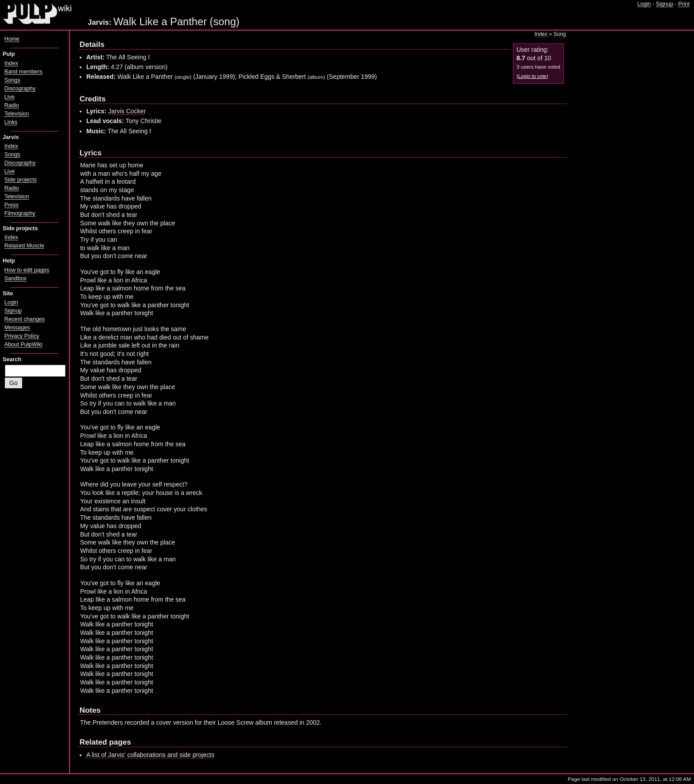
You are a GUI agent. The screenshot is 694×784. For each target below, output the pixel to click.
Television (17, 114)
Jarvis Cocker (127, 111)
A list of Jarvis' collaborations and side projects (150, 755)
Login (644, 4)
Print (684, 4)
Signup (665, 4)
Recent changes (25, 319)
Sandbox (15, 278)
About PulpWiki (23, 344)
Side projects (21, 180)
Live (10, 97)
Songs (12, 80)
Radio (12, 105)
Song (559, 34)
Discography (20, 89)
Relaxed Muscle (24, 246)
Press (12, 205)
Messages (17, 328)
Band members (23, 72)
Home (12, 39)
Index (541, 34)
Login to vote (532, 76)
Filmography (20, 213)
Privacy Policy (22, 336)
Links (11, 122)
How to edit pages (27, 270)
